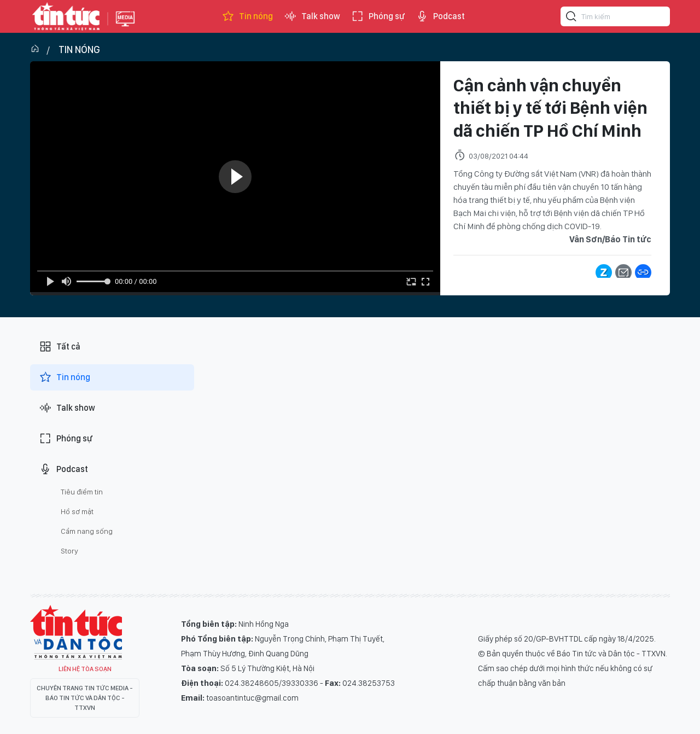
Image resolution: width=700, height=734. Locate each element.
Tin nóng (247, 16)
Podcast (440, 16)
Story (69, 551)
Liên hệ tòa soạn (85, 669)
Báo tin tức (66, 16)
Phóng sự (378, 16)
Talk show (312, 16)
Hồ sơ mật (77, 511)
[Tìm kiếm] (571, 18)
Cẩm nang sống (87, 531)
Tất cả (60, 347)
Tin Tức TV (76, 632)
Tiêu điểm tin (82, 492)
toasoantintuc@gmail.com (252, 698)
